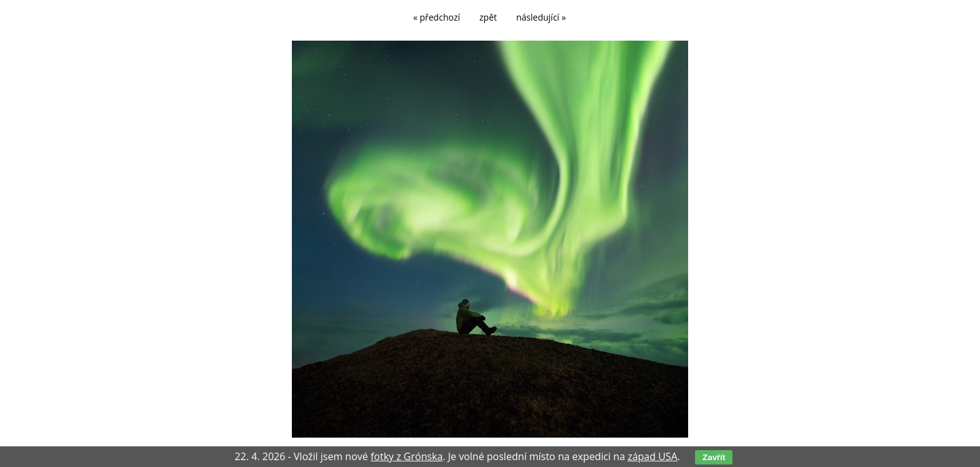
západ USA (652, 456)
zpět (488, 17)
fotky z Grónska (407, 456)
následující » (541, 17)
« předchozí (437, 17)
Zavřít (714, 457)
